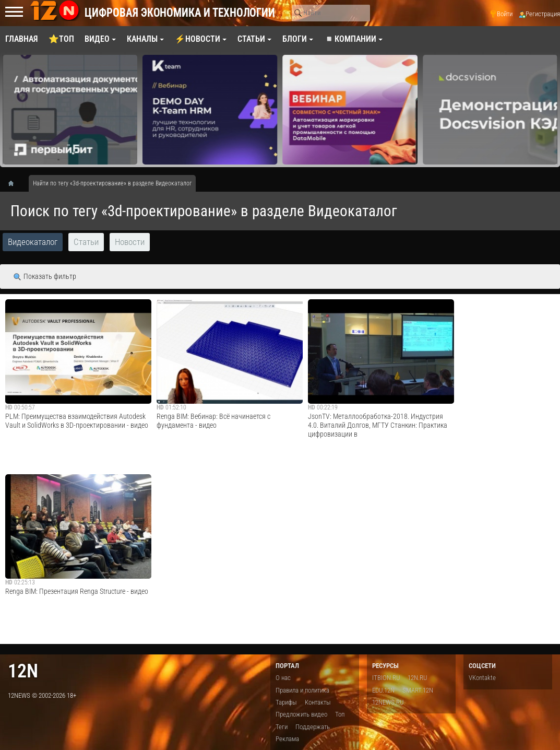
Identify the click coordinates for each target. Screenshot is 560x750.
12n (23, 671)
